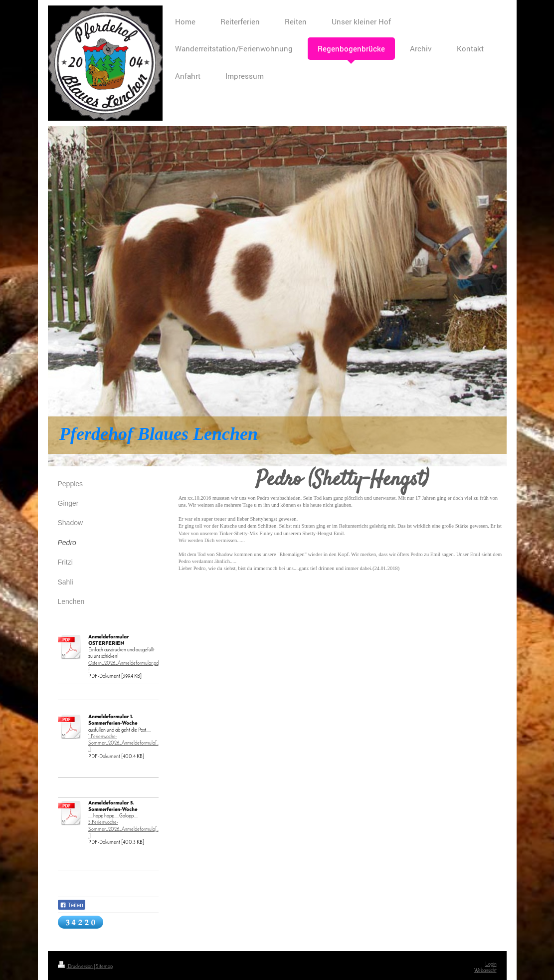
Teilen (72, 905)
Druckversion (76, 967)
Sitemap (104, 967)
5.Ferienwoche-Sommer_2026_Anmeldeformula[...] (123, 829)
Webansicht (485, 971)
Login (491, 964)
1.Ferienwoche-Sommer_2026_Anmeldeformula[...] (123, 743)
